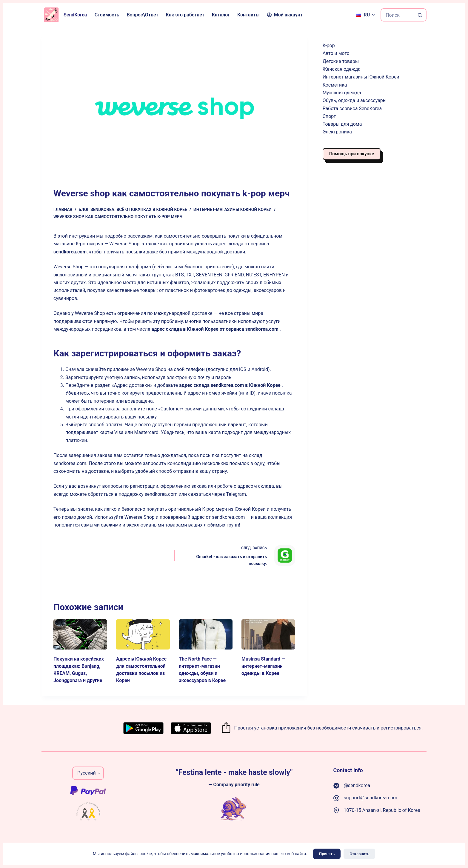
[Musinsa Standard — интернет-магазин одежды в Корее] (268, 634)
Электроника (337, 132)
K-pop (329, 46)
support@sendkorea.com (371, 798)
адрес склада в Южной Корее (185, 329)
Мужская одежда (342, 93)
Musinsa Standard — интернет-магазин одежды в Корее (263, 666)
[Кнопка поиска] (420, 15)
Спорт (329, 116)
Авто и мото (336, 53)
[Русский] (365, 15)
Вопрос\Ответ (142, 15)
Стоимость (107, 15)
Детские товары (341, 61)
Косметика (335, 85)
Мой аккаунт (285, 15)
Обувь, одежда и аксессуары (355, 100)
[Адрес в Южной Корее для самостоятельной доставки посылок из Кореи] (143, 634)
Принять (327, 854)
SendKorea (75, 15)
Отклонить (359, 854)
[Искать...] (397, 15)
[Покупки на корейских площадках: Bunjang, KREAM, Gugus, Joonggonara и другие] (80, 634)
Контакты (248, 15)
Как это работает (185, 15)
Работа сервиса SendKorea (352, 109)
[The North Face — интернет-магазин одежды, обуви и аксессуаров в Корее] (206, 634)
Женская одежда (342, 69)
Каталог (221, 15)
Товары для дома (342, 124)
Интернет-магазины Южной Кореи (361, 77)
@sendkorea (357, 785)
